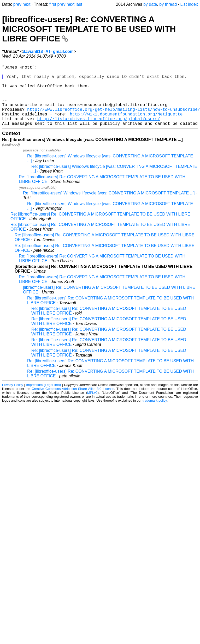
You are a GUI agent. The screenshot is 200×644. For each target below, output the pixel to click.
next (26, 4)
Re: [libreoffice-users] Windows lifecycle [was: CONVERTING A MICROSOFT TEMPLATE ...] (109, 207)
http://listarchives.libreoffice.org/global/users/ (98, 131)
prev (17, 4)
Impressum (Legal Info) (43, 398)
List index (189, 4)
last (79, 4)
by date (150, 4)
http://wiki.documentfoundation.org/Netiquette (126, 125)
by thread (168, 4)
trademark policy (155, 414)
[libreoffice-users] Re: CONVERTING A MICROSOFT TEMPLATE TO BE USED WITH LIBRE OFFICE (89, 29)
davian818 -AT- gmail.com (48, 51)
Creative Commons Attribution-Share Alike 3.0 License (73, 402)
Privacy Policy (13, 398)
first (53, 4)
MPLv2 (92, 406)
